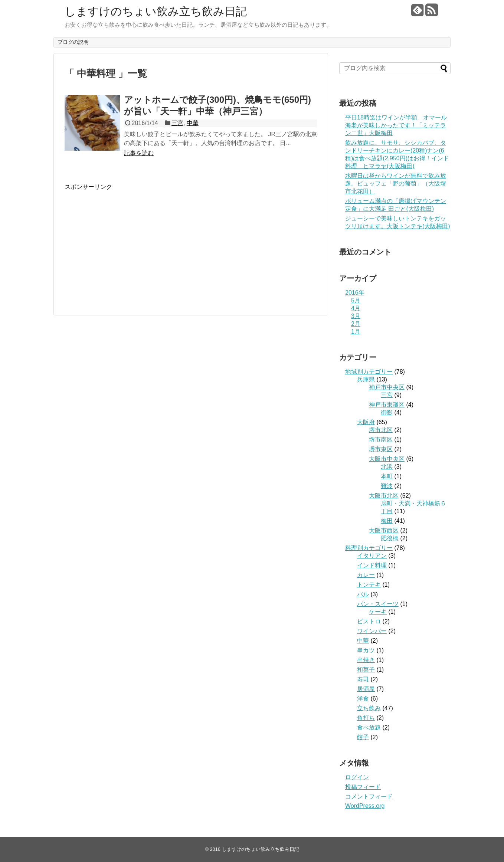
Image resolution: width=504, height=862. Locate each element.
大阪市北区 (384, 496)
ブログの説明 (73, 42)
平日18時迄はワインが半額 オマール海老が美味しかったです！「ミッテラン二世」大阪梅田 (396, 125)
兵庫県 (366, 379)
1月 (356, 332)
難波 (387, 486)
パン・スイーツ (378, 604)
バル (363, 594)
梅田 (387, 521)
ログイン (357, 777)
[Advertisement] (127, 243)
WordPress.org (365, 806)
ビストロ (369, 621)
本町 (387, 476)
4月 (356, 308)
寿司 (363, 679)
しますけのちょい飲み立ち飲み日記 (156, 11)
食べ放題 (369, 727)
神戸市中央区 (387, 387)
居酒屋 (366, 689)
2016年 (355, 293)
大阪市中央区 (387, 459)
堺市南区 (381, 440)
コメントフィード (369, 797)
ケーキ (378, 612)
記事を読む (139, 153)
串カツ (366, 650)
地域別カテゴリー (369, 372)
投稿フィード (363, 787)
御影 (387, 412)
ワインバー (372, 631)
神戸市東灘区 (387, 405)
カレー (366, 575)
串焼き (366, 660)
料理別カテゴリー (369, 548)
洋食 (363, 699)
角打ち (366, 718)
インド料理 (372, 565)
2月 (356, 324)
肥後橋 (390, 538)
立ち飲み (369, 708)
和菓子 (366, 670)
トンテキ (369, 585)
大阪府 (366, 422)
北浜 (387, 467)
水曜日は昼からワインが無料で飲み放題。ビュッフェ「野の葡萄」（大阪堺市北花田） (396, 183)
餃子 (363, 737)
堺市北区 (381, 430)
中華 (193, 123)
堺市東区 (381, 449)
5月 (356, 300)
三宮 (177, 123)
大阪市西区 (384, 530)
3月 (356, 316)
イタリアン (372, 556)
